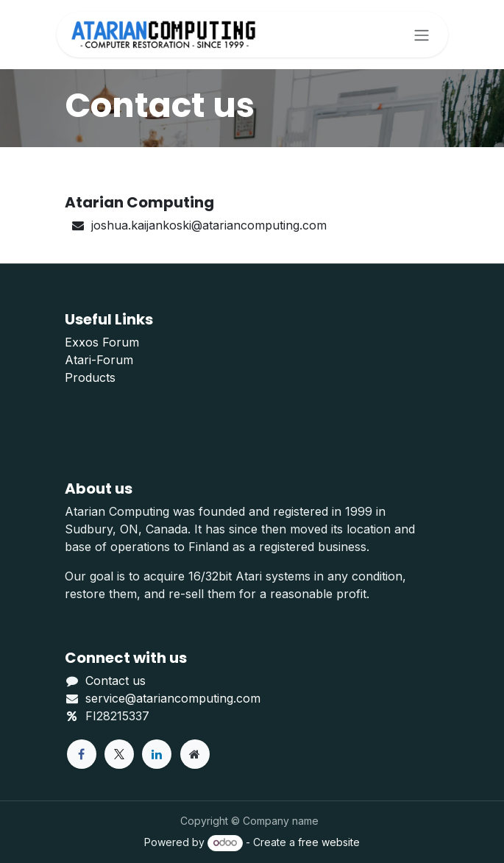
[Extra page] (195, 754)
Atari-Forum (99, 360)
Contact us (116, 681)
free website (329, 842)
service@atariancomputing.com (173, 698)
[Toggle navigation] (422, 35)
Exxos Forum (102, 342)
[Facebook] (82, 754)
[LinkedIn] (157, 754)
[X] (119, 754)
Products (90, 377)
